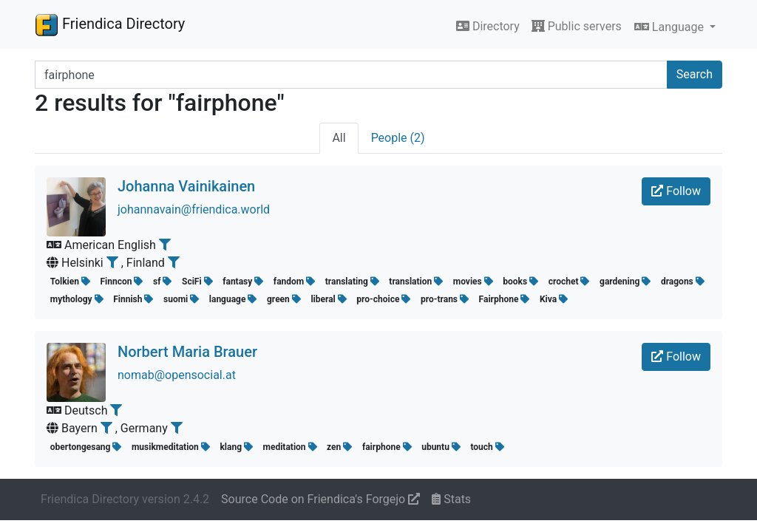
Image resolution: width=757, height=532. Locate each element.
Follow (676, 191)
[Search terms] (351, 75)
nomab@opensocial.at (177, 375)
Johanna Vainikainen (186, 186)
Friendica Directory (110, 24)
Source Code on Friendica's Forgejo (320, 499)
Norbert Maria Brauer (187, 352)
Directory (488, 26)
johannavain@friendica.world (194, 209)
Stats (451, 499)
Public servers (577, 26)
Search (695, 74)
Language (671, 27)
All (339, 138)
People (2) (398, 138)
